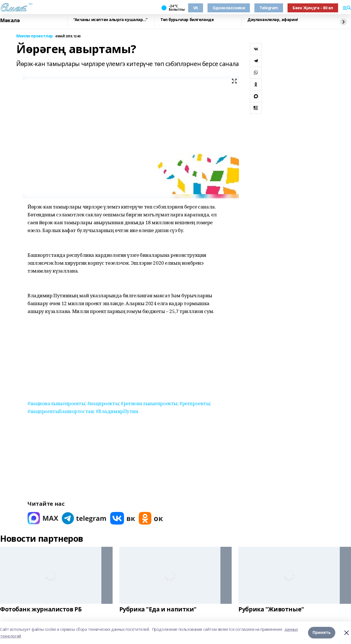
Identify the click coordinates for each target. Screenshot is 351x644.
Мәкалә (10, 21)
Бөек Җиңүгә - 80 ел (313, 8)
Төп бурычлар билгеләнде (187, 20)
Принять (322, 633)
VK (196, 8)
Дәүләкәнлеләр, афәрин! (273, 20)
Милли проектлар (35, 36)
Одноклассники (229, 8)
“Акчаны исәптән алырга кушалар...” (110, 20)
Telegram (269, 8)
